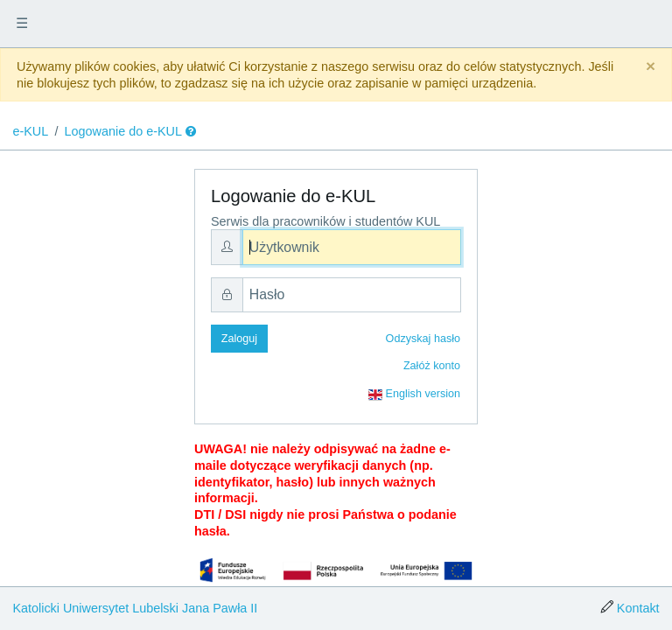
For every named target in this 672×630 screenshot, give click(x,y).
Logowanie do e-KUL (123, 131)
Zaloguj (239, 339)
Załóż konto (432, 366)
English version (414, 395)
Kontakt (638, 608)
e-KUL (30, 131)
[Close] (651, 67)
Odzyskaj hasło (423, 339)
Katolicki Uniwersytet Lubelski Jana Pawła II (135, 608)
